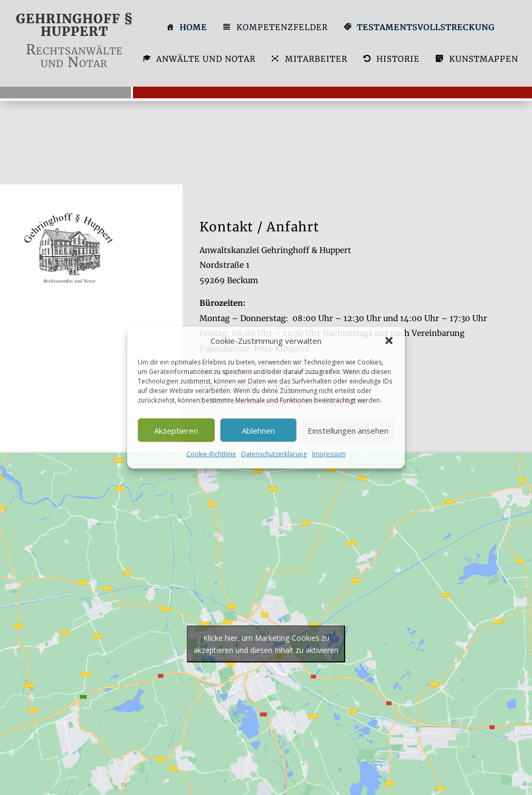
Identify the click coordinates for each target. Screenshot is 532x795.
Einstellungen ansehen (348, 431)
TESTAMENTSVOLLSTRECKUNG (419, 28)
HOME (186, 28)
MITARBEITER (309, 59)
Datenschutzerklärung (274, 454)
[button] (389, 341)
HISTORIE (391, 59)
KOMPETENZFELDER (275, 28)
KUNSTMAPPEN (476, 59)
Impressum (329, 454)
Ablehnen (258, 431)
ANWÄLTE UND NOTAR (199, 59)
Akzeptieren (176, 431)
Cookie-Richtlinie (211, 454)
